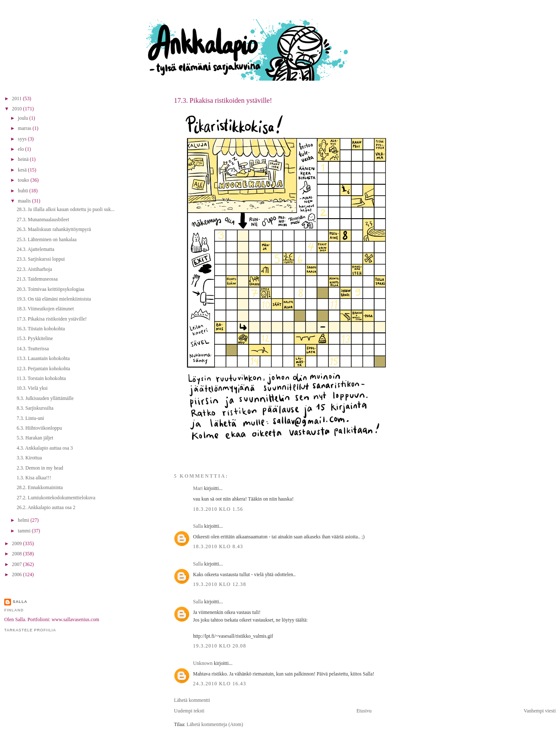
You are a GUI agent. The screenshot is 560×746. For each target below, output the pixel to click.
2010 (17, 109)
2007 (17, 564)
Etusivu (364, 711)
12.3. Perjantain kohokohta (43, 369)
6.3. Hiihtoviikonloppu (39, 428)
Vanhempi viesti (540, 711)
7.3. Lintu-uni (30, 418)
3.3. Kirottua (29, 458)
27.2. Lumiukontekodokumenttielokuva (56, 498)
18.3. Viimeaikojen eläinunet (45, 309)
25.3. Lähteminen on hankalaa (46, 240)
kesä (23, 170)
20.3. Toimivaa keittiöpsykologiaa (50, 289)
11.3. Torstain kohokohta (41, 379)
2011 (17, 99)
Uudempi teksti (189, 711)
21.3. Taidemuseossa (37, 279)
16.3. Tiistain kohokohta (41, 329)
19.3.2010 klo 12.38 (220, 584)
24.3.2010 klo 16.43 (220, 684)
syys (23, 139)
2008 (17, 554)
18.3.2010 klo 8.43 (218, 547)
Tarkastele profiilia (30, 630)
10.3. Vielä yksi (32, 388)
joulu (24, 118)
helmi (24, 520)
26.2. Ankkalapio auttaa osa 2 (46, 508)
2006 (17, 575)
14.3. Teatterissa (33, 349)
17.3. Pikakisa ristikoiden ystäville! (223, 100)
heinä (24, 159)
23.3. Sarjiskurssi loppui (41, 259)
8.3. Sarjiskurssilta (35, 408)
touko (24, 180)
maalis (25, 201)
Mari (198, 488)
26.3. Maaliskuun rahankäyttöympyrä (54, 229)
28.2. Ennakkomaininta (40, 488)
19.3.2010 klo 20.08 (220, 646)
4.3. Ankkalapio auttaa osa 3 (45, 448)
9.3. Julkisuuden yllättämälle (45, 398)
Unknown (203, 663)
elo (21, 149)
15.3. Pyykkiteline (35, 339)
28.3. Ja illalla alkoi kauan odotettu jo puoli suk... (66, 210)
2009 (17, 544)
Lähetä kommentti (192, 700)
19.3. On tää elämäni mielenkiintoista (54, 299)
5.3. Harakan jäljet (35, 438)
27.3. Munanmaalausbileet (43, 220)
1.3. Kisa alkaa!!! (34, 478)
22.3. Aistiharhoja (34, 269)
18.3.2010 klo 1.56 (218, 509)
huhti (24, 191)
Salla (198, 526)
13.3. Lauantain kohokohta (43, 359)
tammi (25, 531)
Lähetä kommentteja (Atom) (215, 725)
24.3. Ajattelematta (35, 249)
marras (25, 128)
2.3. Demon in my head (40, 468)
